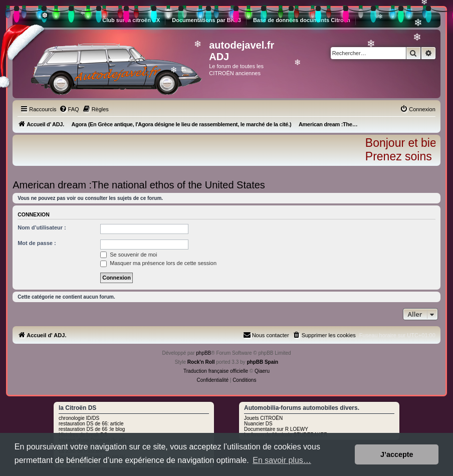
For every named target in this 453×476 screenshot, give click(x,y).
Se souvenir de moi (129, 255)
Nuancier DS (258, 424)
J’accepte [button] (397, 454)
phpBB (203, 353)
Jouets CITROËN (263, 418)
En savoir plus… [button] (282, 460)
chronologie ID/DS (79, 418)
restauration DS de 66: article (91, 424)
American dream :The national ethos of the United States (139, 185)
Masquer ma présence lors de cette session (158, 263)
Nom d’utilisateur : (42, 227)
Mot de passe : (37, 243)
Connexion (34, 214)
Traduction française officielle (216, 371)
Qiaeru (262, 371)
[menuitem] (69, 109)
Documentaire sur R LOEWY (276, 429)
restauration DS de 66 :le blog (92, 429)
